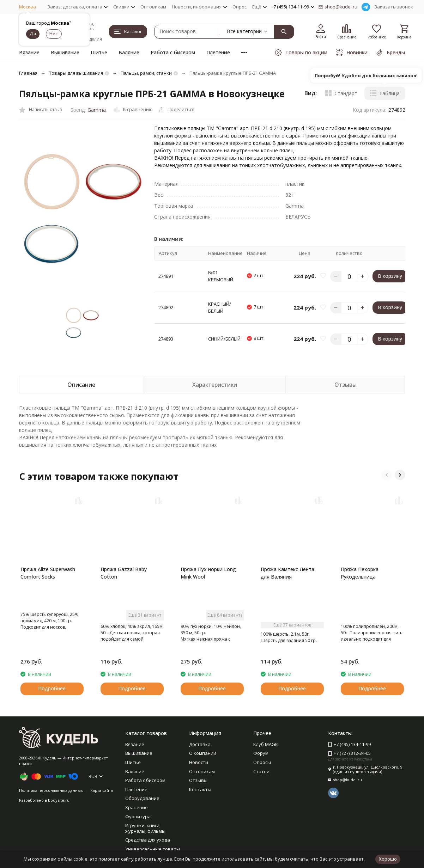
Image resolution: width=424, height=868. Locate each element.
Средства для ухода (148, 840)
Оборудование (142, 798)
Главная (28, 73)
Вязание (29, 52)
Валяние (129, 52)
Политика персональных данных (51, 790)
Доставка (200, 744)
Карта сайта (102, 790)
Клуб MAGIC (266, 744)
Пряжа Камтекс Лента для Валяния (287, 573)
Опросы (262, 762)
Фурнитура (138, 817)
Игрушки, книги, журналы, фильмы (145, 828)
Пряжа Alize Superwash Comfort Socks (48, 573)
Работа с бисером (173, 52)
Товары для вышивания (76, 73)
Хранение (137, 807)
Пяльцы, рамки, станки (146, 73)
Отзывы (198, 780)
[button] (387, 475)
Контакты (200, 789)
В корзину (390, 276)
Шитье (99, 52)
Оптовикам (153, 7)
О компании (203, 753)
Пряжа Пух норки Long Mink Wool (208, 573)
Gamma (97, 110)
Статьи (261, 771)
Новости (199, 762)
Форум (261, 753)
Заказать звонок (394, 7)
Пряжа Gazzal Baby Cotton (124, 573)
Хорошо (388, 859)
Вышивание (65, 52)
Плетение (218, 52)
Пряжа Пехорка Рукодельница (360, 573)
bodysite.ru (59, 800)
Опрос (240, 7)
